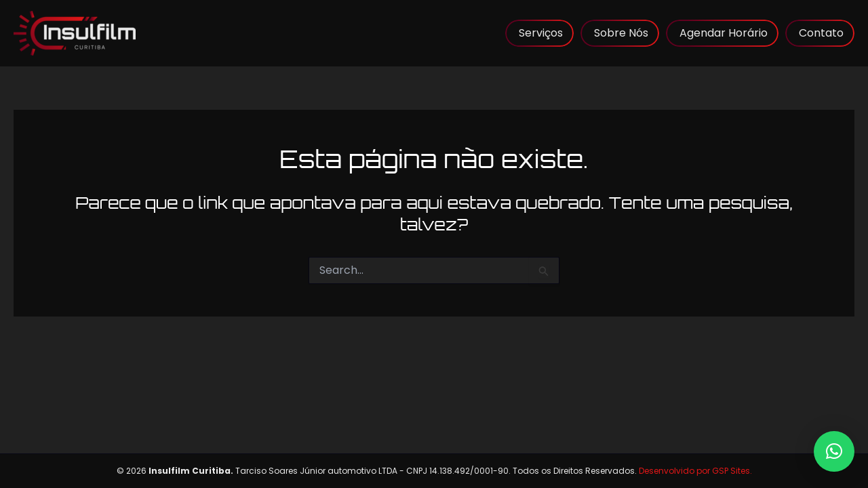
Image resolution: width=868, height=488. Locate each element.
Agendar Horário (724, 33)
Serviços (541, 33)
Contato (821, 33)
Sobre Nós (621, 33)
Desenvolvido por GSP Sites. (695, 471)
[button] (834, 451)
